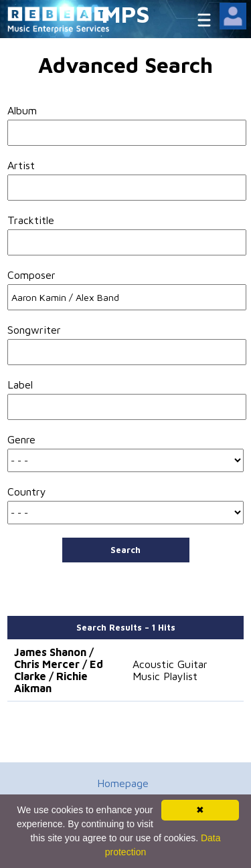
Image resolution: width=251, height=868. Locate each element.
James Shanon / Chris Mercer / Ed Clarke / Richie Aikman (59, 670)
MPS (126, 14)
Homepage (123, 783)
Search (125, 550)
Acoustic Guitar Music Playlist (170, 670)
